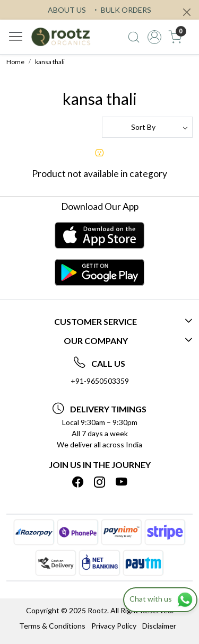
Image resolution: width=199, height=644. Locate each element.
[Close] (187, 12)
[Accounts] (154, 37)
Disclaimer (159, 626)
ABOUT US (67, 10)
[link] (134, 37)
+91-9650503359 (100, 381)
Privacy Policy (114, 626)
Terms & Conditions (52, 626)
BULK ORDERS (122, 10)
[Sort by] (148, 127)
